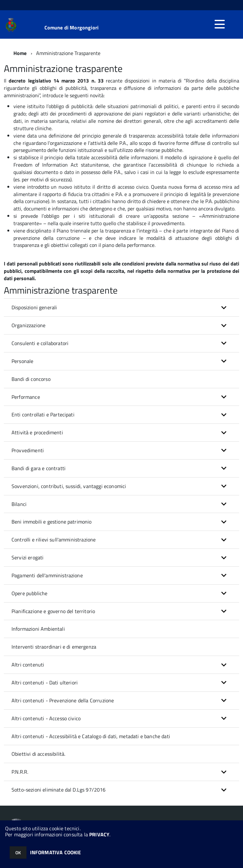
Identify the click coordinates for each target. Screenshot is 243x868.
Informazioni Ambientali (38, 629)
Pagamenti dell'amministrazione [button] (47, 575)
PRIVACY (99, 834)
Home (20, 53)
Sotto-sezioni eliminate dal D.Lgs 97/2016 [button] (59, 790)
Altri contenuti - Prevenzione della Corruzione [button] (63, 700)
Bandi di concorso (31, 379)
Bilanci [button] (19, 504)
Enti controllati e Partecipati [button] (43, 414)
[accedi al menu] (220, 24)
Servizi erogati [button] (27, 557)
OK (18, 852)
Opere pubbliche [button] (29, 593)
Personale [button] (22, 361)
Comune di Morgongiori (71, 28)
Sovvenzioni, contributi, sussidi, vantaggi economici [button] (69, 486)
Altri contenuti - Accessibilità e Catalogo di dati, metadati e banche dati (91, 736)
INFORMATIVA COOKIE (56, 852)
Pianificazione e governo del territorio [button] (53, 611)
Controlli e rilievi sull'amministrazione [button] (54, 540)
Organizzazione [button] (28, 325)
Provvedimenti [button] (28, 450)
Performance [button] (26, 397)
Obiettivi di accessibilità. (38, 754)
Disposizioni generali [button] (34, 307)
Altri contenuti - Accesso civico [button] (46, 718)
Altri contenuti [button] (28, 665)
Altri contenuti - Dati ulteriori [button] (45, 683)
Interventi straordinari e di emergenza (54, 647)
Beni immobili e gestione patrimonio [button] (52, 522)
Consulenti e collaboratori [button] (40, 343)
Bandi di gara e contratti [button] (39, 468)
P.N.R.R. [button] (20, 772)
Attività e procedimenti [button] (37, 432)
